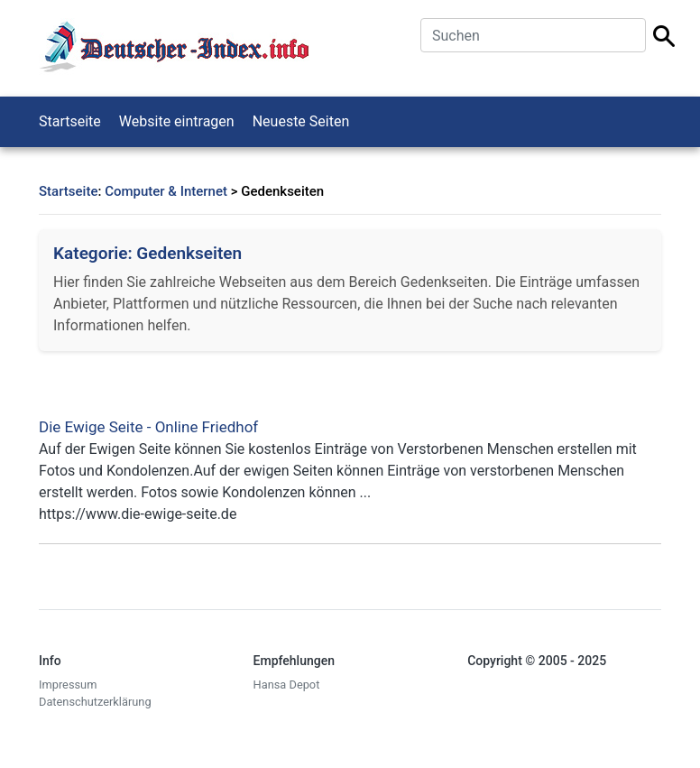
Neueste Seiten (301, 121)
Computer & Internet (166, 191)
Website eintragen (177, 121)
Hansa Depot (287, 685)
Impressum (68, 685)
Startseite (70, 121)
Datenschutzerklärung (95, 702)
